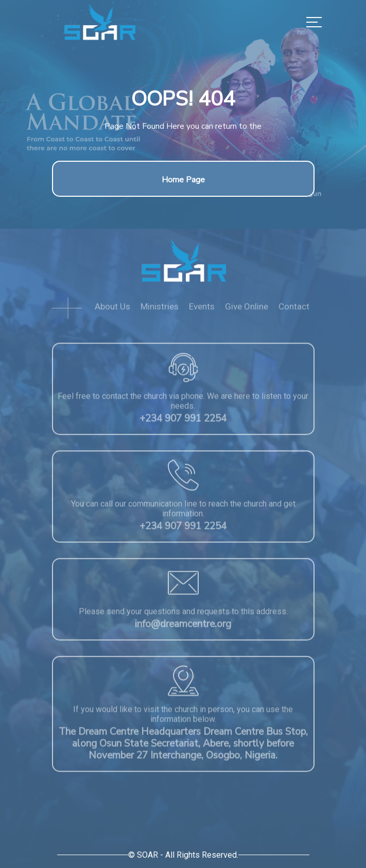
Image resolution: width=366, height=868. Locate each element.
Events (202, 310)
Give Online (247, 310)
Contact (294, 310)
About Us (112, 310)
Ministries (160, 310)
